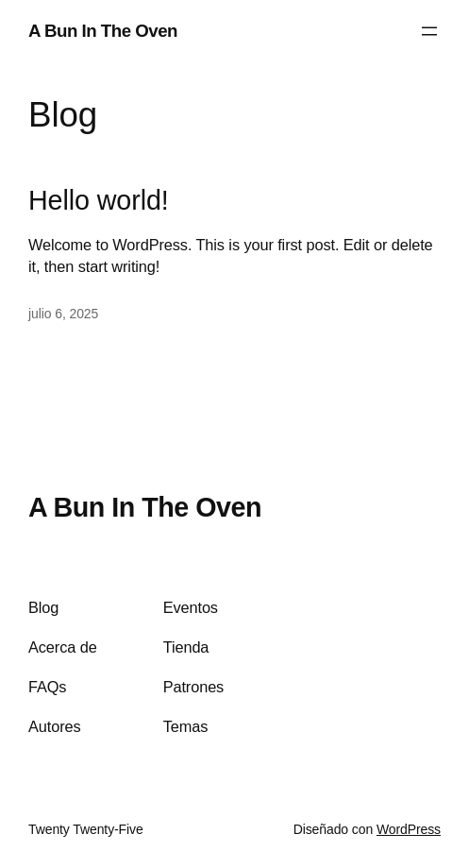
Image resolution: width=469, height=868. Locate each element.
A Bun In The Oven (103, 31)
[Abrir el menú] (429, 31)
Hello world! (99, 200)
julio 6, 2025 (63, 314)
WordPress (409, 829)
